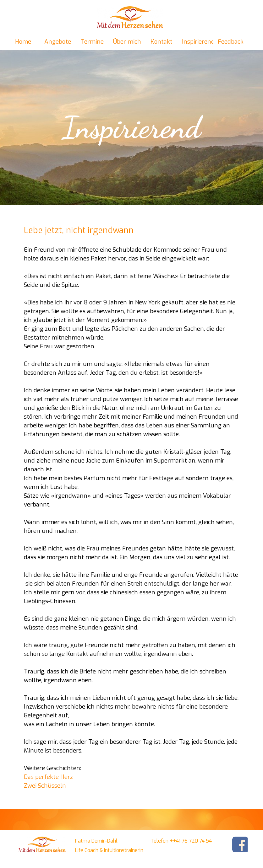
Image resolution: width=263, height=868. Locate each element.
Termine (92, 42)
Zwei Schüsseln (45, 786)
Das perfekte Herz (48, 777)
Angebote (58, 42)
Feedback (231, 42)
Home (23, 42)
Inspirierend (198, 42)
